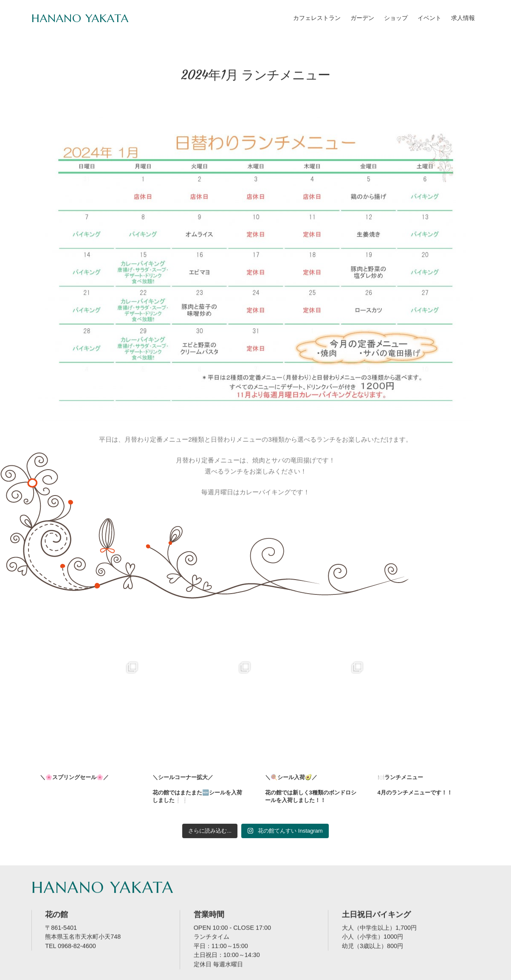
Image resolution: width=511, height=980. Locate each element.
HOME (46, 972)
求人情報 (463, 18)
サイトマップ (166, 972)
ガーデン (362, 18)
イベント (429, 18)
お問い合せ (120, 972)
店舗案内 (80, 972)
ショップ (396, 18)
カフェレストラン (317, 18)
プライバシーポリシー (227, 972)
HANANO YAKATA (80, 18)
